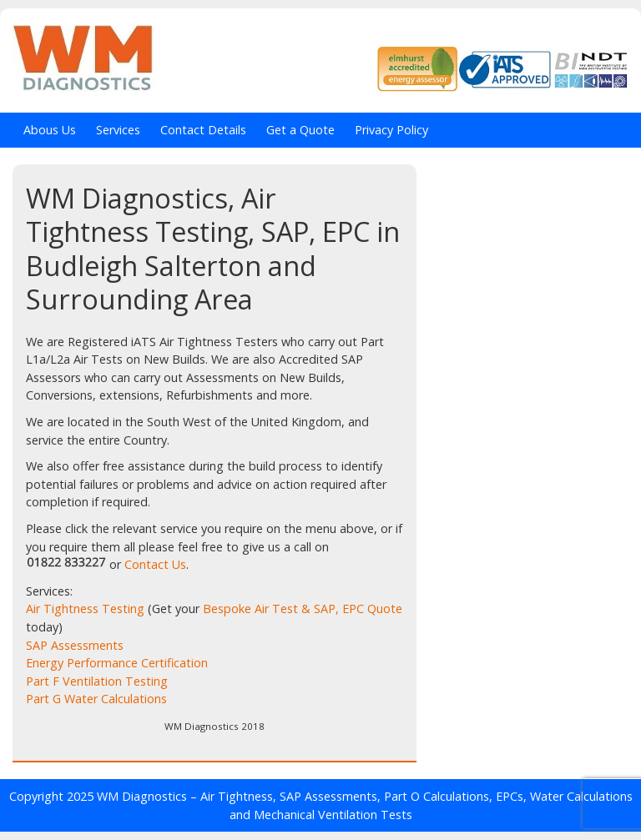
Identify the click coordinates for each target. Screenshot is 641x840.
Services (118, 130)
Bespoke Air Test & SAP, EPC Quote (303, 609)
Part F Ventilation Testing (97, 681)
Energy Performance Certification (117, 663)
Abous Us (50, 130)
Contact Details (203, 130)
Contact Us (155, 564)
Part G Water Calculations (96, 699)
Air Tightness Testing (85, 609)
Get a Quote (300, 130)
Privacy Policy (391, 130)
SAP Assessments (75, 645)
